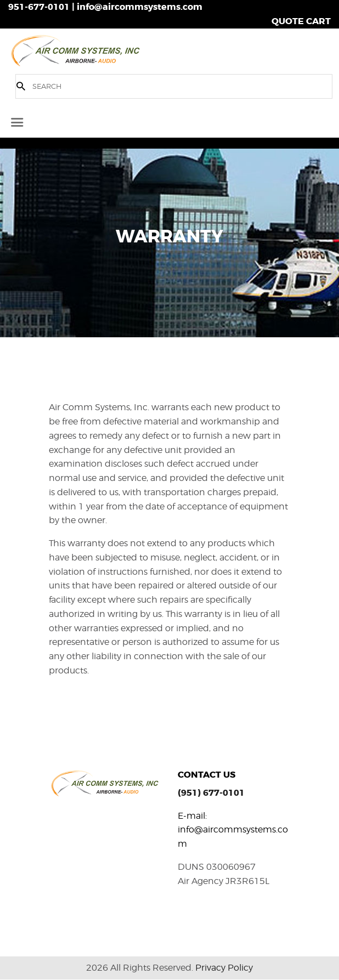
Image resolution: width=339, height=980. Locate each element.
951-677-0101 (39, 7)
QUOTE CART (301, 21)
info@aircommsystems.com (140, 7)
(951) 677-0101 (211, 793)
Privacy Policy (224, 968)
